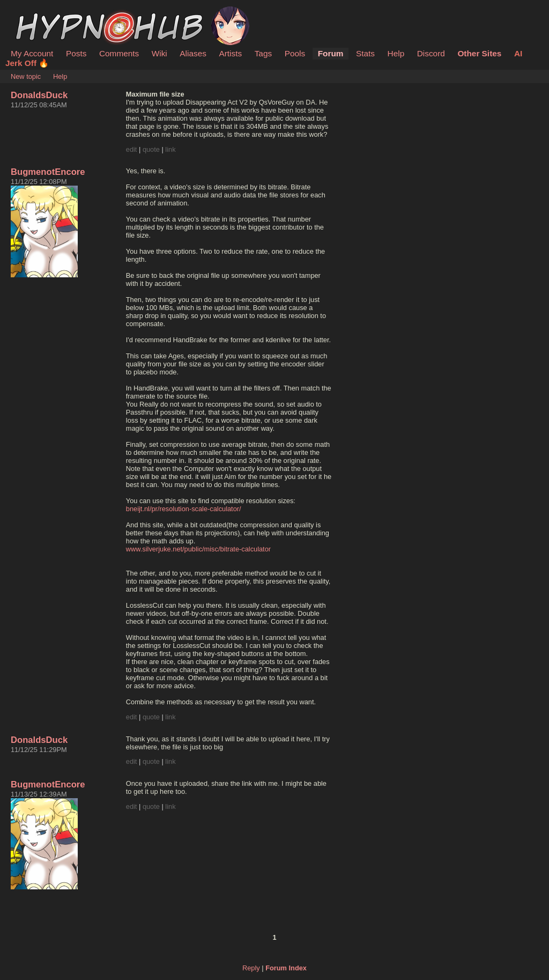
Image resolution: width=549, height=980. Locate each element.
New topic (26, 76)
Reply (251, 968)
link (170, 149)
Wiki (159, 53)
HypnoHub (40, 12)
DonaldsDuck (39, 95)
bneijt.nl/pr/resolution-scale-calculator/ (184, 509)
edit (132, 149)
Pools (295, 53)
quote (151, 149)
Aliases (193, 53)
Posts (76, 53)
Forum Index (286, 968)
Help (396, 53)
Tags (263, 53)
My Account (32, 53)
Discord (431, 53)
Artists (230, 53)
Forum (331, 53)
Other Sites (479, 53)
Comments (119, 53)
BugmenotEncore (48, 172)
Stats (365, 53)
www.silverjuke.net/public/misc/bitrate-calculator (198, 549)
